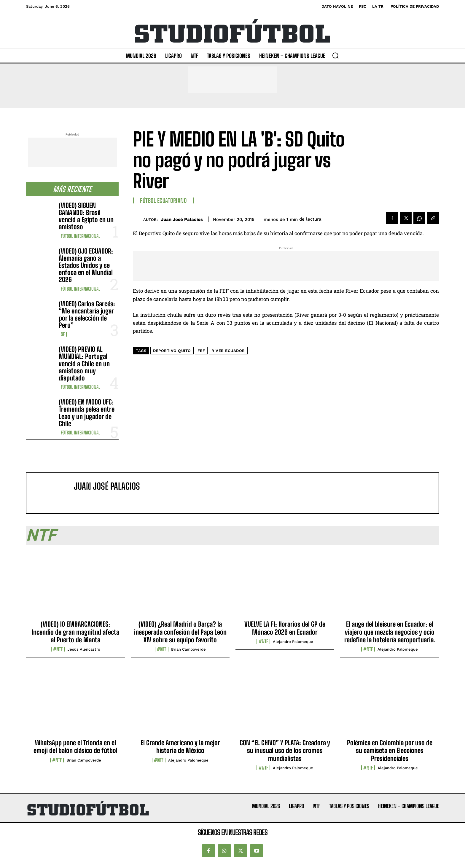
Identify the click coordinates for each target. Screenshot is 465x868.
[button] (335, 55)
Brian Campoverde (188, 649)
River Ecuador (228, 351)
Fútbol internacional (81, 236)
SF (63, 334)
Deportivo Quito (172, 351)
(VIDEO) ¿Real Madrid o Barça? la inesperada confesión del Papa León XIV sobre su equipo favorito (180, 632)
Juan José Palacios (182, 219)
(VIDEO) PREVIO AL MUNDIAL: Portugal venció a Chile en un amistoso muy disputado (84, 364)
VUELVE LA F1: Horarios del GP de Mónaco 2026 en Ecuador (285, 628)
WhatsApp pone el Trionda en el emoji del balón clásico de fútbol (75, 747)
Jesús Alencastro (84, 649)
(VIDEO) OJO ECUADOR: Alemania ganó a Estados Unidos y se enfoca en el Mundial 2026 (86, 265)
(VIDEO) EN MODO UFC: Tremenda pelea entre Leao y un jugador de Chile (87, 413)
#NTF (58, 649)
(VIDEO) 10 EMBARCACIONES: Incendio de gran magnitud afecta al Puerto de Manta (75, 632)
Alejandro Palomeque (293, 642)
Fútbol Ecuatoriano (163, 200)
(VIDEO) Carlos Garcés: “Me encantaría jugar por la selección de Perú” (87, 315)
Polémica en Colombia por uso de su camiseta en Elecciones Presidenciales (390, 751)
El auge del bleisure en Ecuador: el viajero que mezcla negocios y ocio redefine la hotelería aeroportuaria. (390, 632)
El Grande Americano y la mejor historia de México (180, 747)
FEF (201, 351)
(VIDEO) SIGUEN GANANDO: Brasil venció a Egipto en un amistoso (86, 216)
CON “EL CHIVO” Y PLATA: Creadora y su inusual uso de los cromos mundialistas (285, 751)
